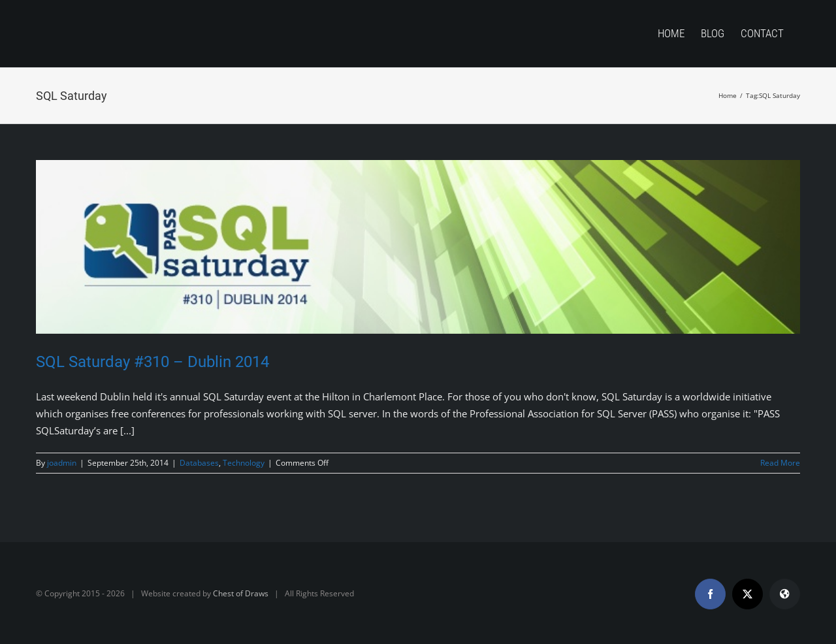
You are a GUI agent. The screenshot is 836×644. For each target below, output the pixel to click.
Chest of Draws (241, 593)
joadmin (62, 463)
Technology (244, 463)
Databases (199, 463)
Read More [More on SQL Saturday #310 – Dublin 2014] (780, 463)
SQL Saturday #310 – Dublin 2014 (153, 362)
